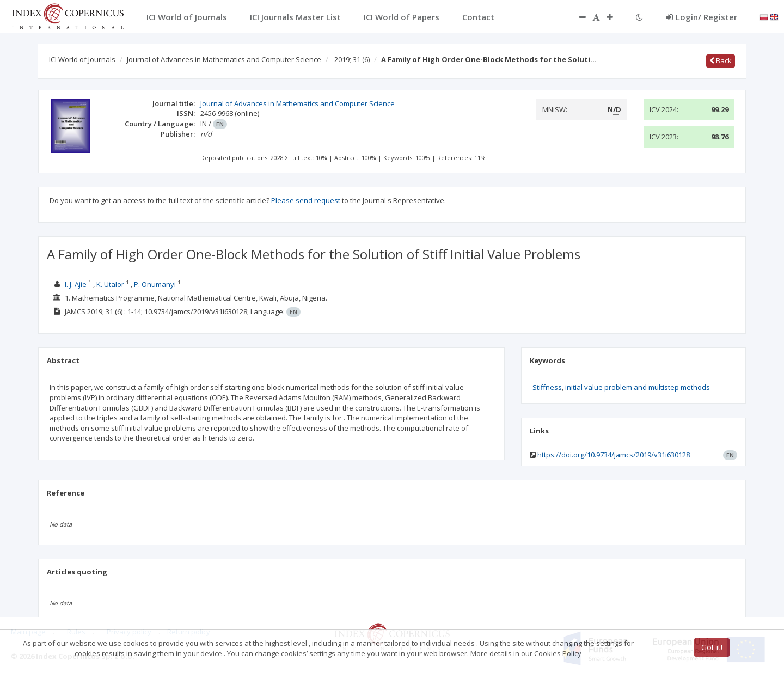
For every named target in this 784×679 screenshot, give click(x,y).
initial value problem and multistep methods (638, 387)
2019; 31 (352, 59)
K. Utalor (110, 284)
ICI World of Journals (82, 59)
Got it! (712, 647)
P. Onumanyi (155, 284)
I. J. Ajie (76, 284)
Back (721, 60)
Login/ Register (702, 17)
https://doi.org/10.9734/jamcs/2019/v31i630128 (614, 455)
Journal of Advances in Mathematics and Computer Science (224, 59)
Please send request (306, 200)
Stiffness (547, 387)
